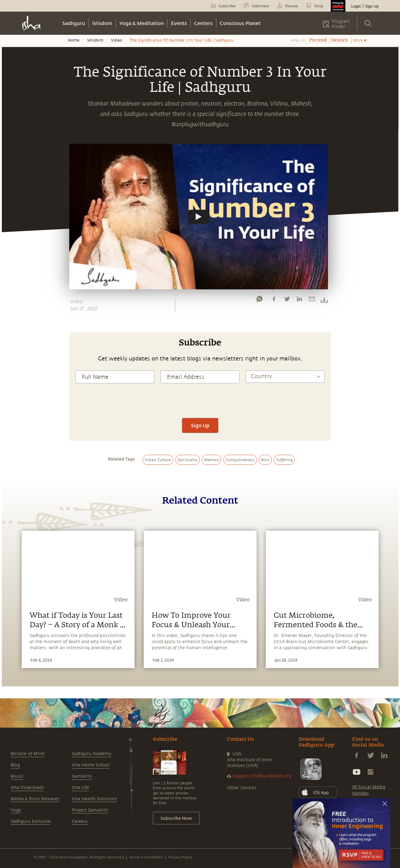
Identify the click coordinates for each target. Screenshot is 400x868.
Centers (203, 23)
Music (17, 776)
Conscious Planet (240, 23)
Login (356, 6)
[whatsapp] (259, 300)
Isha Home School (91, 765)
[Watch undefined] (199, 216)
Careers (80, 821)
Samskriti (82, 776)
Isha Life (80, 788)
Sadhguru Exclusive (31, 821)
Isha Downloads (27, 788)
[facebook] (274, 300)
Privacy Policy (180, 857)
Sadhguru (74, 23)
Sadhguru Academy (92, 754)
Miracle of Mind (27, 754)
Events (179, 23)
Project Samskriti (90, 810)
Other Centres (242, 788)
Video (117, 40)
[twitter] (287, 300)
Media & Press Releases (35, 799)
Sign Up (372, 6)
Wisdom (102, 23)
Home (74, 40)
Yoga (16, 810)
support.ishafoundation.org (262, 776)
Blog (15, 765)
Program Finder (341, 24)
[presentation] (200, 400)
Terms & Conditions (146, 857)
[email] (312, 300)
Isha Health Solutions (94, 799)
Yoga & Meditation (142, 23)
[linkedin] (299, 300)
